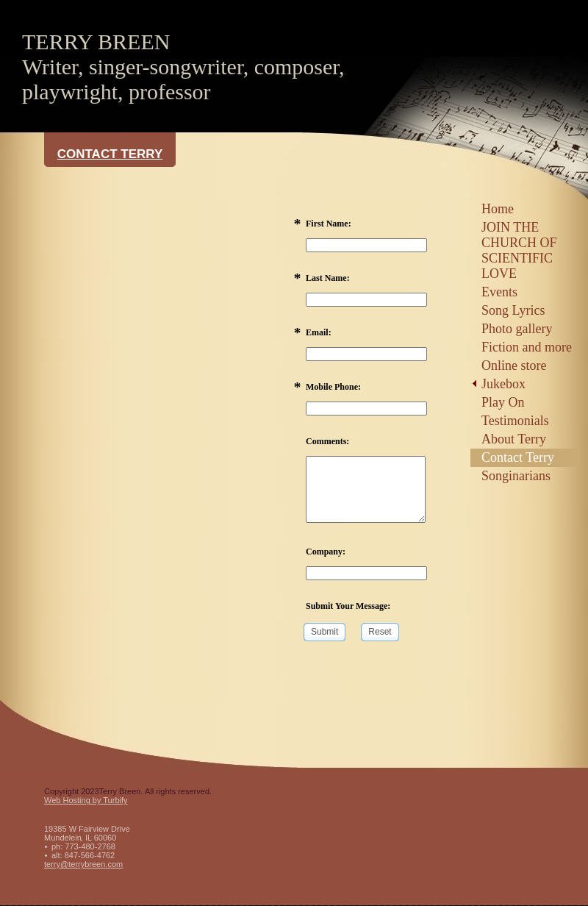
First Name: (329, 224)
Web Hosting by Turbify (86, 800)
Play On (503, 402)
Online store (514, 365)
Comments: (327, 441)
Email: (319, 332)
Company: (326, 552)
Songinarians (516, 476)
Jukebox (503, 384)
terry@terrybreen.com (83, 864)
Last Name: (328, 278)
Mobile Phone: (333, 387)
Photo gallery (517, 329)
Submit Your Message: (348, 606)
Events (499, 292)
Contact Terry (518, 457)
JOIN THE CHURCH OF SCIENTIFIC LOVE (519, 250)
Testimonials (515, 421)
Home (498, 209)
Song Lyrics (513, 310)
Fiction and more (527, 347)
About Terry (514, 439)
